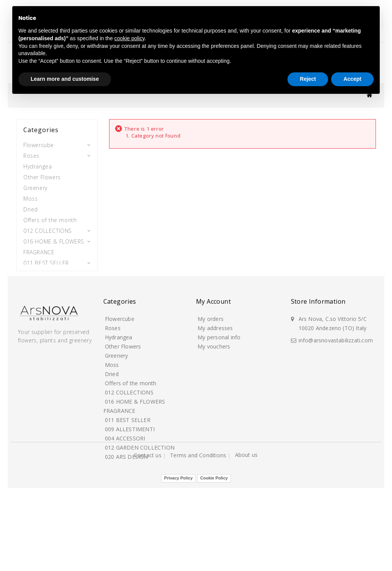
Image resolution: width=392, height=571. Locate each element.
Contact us (149, 553)
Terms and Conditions (199, 553)
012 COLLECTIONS (48, 228)
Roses (31, 153)
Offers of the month (50, 217)
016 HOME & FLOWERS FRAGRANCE (54, 244)
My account (213, 360)
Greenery (35, 185)
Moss (30, 196)
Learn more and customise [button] (65, 79)
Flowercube (39, 142)
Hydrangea (38, 164)
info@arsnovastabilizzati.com (336, 398)
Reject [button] (308, 79)
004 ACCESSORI (44, 282)
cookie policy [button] (130, 38)
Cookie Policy (214, 561)
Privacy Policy (179, 561)
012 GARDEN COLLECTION (40, 298)
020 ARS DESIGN (45, 314)
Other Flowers (42, 174)
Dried (31, 207)
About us (247, 553)
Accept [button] (352, 79)
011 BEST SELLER (46, 260)
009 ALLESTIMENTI (47, 271)
